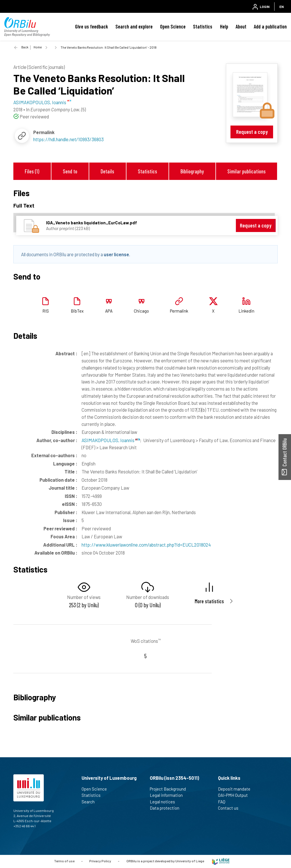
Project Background (170, 789)
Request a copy (252, 132)
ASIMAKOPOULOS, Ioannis (111, 440)
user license (116, 254)
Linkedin (246, 311)
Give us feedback (92, 26)
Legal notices (165, 802)
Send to (70, 171)
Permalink (179, 311)
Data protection (167, 808)
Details (107, 171)
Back (25, 47)
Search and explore (134, 26)
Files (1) (32, 171)
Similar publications (247, 171)
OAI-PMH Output (235, 795)
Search (91, 802)
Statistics (203, 26)
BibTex (77, 311)
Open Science (173, 26)
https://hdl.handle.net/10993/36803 (68, 139)
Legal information (169, 795)
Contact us (231, 808)
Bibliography (192, 171)
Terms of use (64, 861)
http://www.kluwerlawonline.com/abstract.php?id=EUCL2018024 (146, 545)
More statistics (209, 601)
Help (224, 26)
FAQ (224, 802)
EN (281, 7)
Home (38, 47)
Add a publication (270, 26)
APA (109, 311)
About (241, 26)
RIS (46, 311)
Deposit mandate (237, 789)
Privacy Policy (100, 861)
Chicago (141, 311)
